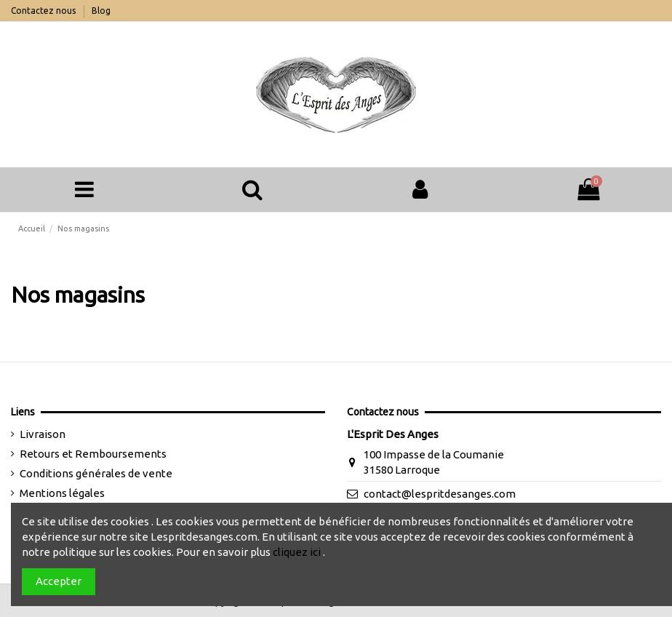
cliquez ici (297, 552)
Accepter (59, 581)
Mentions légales (62, 493)
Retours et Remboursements (93, 454)
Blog (101, 11)
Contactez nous (44, 11)
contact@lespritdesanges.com (440, 494)
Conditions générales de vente (96, 473)
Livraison (43, 434)
